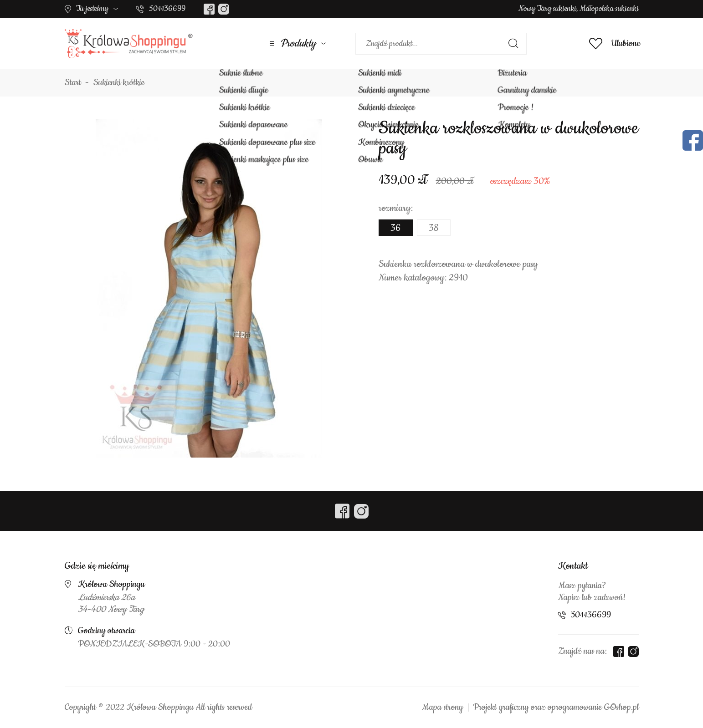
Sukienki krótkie (119, 83)
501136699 (167, 9)
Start (73, 83)
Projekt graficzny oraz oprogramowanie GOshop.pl (556, 708)
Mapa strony (442, 708)
